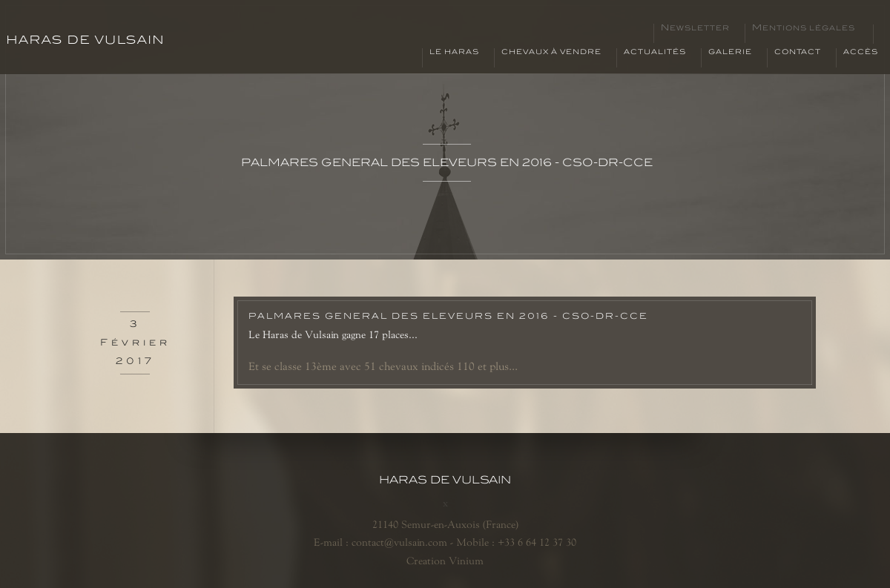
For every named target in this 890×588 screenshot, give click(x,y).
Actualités (655, 52)
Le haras (454, 52)
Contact (798, 52)
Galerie (730, 52)
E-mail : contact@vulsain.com (380, 542)
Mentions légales (804, 28)
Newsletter (695, 28)
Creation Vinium (445, 561)
